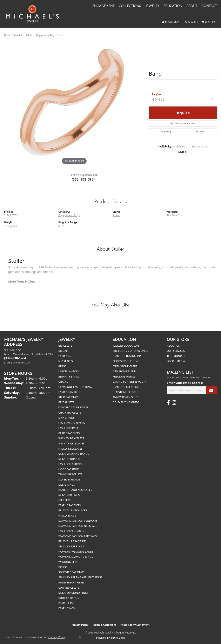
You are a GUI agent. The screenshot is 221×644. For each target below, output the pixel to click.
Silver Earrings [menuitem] (69, 479)
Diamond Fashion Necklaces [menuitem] (78, 526)
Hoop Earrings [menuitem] (69, 469)
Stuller (116, 215)
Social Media (176, 361)
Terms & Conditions (105, 625)
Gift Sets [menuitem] (64, 500)
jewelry (18, 35)
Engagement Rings (46, 35)
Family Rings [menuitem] (67, 515)
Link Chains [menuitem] (66, 418)
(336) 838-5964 (84, 179)
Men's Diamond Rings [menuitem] (73, 593)
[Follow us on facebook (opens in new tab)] (168, 403)
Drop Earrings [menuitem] (69, 598)
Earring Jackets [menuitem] (69, 392)
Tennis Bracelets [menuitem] (70, 474)
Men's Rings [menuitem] (67, 485)
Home (7, 35)
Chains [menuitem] (63, 382)
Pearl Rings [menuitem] (66, 608)
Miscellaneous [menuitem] (69, 371)
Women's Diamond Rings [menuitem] (76, 557)
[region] (74, 104)
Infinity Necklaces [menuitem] (71, 443)
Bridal (29, 35)
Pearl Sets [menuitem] (65, 603)
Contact (209, 6)
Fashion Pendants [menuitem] (71, 531)
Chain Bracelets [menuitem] (70, 413)
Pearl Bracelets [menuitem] (69, 505)
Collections (130, 6)
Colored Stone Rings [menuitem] (73, 407)
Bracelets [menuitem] (65, 346)
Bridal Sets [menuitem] (66, 402)
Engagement (103, 6)
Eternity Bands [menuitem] (69, 376)
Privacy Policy (80, 625)
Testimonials (176, 356)
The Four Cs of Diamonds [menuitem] (130, 351)
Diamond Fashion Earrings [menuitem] (78, 536)
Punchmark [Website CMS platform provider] (118, 638)
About (192, 6)
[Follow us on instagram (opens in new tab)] (174, 403)
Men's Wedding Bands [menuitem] (74, 454)
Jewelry (152, 6)
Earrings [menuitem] (65, 356)
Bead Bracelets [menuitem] (69, 433)
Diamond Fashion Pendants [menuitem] (78, 521)
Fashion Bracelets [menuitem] (71, 428)
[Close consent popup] (80, 637)
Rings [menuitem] (62, 366)
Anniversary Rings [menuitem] (71, 582)
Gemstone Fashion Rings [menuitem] (76, 387)
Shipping (166, 131)
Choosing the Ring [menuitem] (126, 361)
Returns (200, 131)
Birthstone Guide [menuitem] (125, 366)
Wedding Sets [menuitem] (68, 562)
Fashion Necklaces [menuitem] (72, 423)
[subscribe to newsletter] (211, 390)
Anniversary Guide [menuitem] (126, 397)
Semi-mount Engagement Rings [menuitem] (80, 577)
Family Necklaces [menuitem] (70, 449)
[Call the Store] (15, 358)
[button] (172, 22)
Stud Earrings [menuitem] (68, 397)
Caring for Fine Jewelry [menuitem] (129, 382)
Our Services (176, 351)
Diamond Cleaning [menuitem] (126, 387)
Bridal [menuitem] (63, 351)
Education (173, 6)
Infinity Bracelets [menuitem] (71, 438)
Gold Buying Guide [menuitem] (126, 402)
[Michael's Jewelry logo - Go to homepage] (34, 14)
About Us (173, 346)
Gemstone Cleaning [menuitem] (126, 392)
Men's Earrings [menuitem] (69, 495)
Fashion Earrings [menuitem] (71, 464)
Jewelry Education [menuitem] (126, 346)
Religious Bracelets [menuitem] (72, 541)
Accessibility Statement (135, 625)
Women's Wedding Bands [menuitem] (76, 552)
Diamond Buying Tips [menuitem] (127, 356)
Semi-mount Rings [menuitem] (71, 546)
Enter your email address (185, 383)
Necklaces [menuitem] (66, 361)
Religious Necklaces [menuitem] (73, 510)
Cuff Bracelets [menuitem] (69, 588)
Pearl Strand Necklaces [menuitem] (75, 490)
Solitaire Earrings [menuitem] (71, 572)
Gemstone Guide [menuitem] (124, 371)
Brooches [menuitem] (65, 567)
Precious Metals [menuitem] (124, 376)
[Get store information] (17, 363)
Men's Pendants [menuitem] (69, 459)
